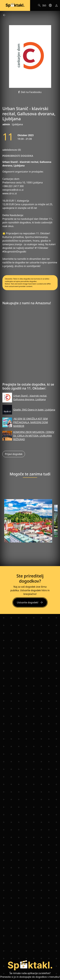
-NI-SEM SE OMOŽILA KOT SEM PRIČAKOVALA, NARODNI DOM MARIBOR (31, 422)
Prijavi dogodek (14, 454)
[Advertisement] (30, 345)
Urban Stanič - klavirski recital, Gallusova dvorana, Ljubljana (30, 398)
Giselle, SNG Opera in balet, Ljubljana (34, 410)
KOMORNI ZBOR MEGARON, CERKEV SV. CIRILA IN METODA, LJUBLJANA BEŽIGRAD (34, 436)
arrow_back (4, 15)
